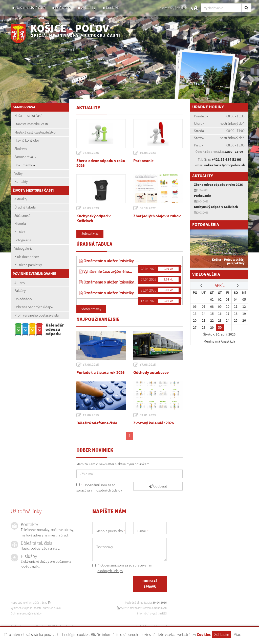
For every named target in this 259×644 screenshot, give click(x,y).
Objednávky (23, 299)
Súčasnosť (22, 216)
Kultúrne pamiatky (28, 265)
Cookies (204, 635)
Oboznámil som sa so (99, 488)
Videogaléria (24, 248)
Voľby (18, 173)
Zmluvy (20, 282)
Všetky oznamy (91, 309)
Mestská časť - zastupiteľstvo (35, 132)
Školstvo (21, 149)
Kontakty (21, 182)
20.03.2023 (91, 208)
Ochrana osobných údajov (34, 307)
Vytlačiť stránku (40, 603)
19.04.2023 (148, 153)
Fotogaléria (23, 240)
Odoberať (158, 486)
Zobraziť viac (90, 234)
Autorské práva (52, 608)
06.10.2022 (148, 208)
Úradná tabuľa (25, 207)
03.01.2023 (148, 415)
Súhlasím (222, 634)
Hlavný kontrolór (27, 140)
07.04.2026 (91, 153)
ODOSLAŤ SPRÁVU (150, 584)
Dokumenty (25, 165)
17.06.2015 (91, 365)
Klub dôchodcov (27, 257)
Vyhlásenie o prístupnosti (26, 608)
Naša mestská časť (30, 8)
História (20, 224)
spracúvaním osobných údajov (99, 490)
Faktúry (20, 291)
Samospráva (25, 157)
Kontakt (112, 8)
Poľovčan (63, 8)
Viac (237, 634)
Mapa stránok (19, 603)
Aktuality (88, 8)
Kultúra (20, 232)
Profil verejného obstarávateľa (37, 315)
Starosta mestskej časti (31, 124)
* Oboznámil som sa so (122, 568)
